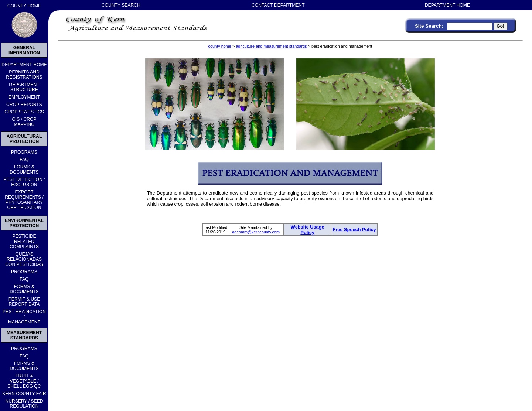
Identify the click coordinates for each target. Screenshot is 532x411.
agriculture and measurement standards (271, 46)
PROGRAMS (24, 152)
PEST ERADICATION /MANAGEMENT (24, 317)
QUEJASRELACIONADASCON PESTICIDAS (24, 259)
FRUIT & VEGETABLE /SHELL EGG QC (24, 381)
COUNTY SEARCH (121, 5)
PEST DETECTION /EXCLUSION (24, 182)
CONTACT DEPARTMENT (278, 5)
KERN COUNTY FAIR (24, 394)
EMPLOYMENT (24, 97)
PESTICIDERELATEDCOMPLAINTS (24, 242)
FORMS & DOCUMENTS (24, 169)
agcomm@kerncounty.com (256, 232)
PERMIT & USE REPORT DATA (24, 302)
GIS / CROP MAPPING (24, 122)
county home (220, 46)
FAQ (24, 160)
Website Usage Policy (308, 230)
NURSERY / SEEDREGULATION (24, 404)
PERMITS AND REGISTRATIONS (24, 75)
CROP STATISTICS (24, 112)
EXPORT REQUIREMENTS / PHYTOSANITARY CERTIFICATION (24, 200)
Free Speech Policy (354, 230)
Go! (500, 26)
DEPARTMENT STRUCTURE (24, 87)
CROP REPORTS (24, 105)
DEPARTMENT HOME (24, 65)
